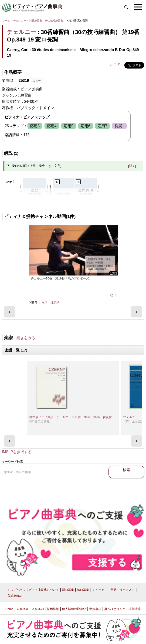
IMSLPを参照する (17, 452)
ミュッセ (98, 590)
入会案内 (38, 609)
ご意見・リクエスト (121, 590)
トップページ (17, 590)
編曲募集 (83, 590)
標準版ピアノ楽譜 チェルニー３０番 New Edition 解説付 (71, 417)
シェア (115, 64)
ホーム (6, 21)
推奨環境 (135, 609)
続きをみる (26, 338)
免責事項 (95, 609)
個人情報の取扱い (74, 609)
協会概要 (23, 609)
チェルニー (20, 21)
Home (9, 609)
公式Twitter (15, 596)
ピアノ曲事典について (44, 590)
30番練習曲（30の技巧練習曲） (48, 21)
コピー (37, 81)
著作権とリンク (115, 609)
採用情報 (53, 609)
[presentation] (10, 312)
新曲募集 (68, 590)
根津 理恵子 (51, 302)
